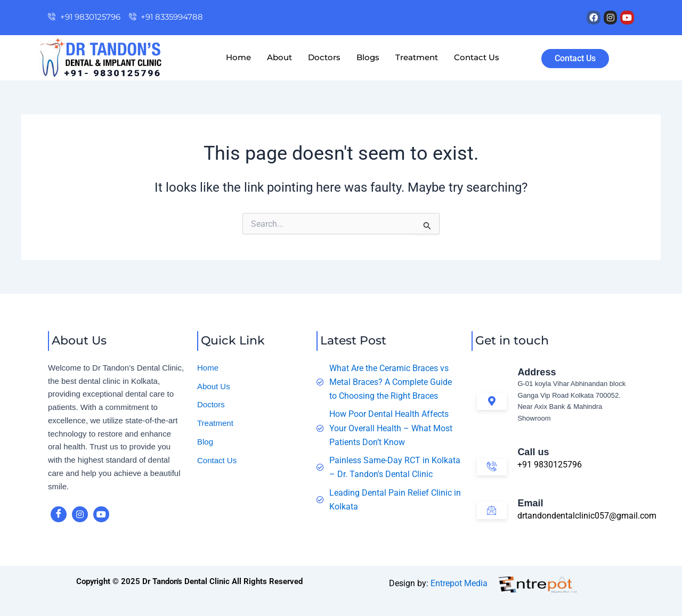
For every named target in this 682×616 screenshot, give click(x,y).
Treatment (417, 57)
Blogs (368, 57)
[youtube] (101, 514)
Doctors (324, 57)
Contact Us (477, 57)
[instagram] (80, 514)
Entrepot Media (459, 583)
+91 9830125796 (550, 465)
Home (238, 57)
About (279, 57)
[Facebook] (59, 514)
